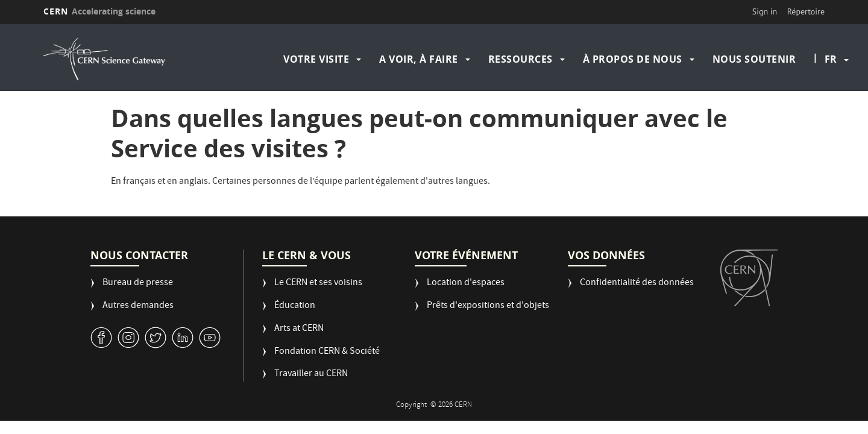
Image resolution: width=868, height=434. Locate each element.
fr (831, 59)
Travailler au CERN (311, 375)
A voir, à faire (419, 59)
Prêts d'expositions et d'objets (488, 307)
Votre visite (316, 59)
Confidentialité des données (637, 284)
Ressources (520, 59)
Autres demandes (138, 307)
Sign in (765, 11)
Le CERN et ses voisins (318, 284)
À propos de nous (633, 59)
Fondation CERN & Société (327, 352)
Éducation (295, 307)
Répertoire (806, 11)
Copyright (412, 405)
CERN (99, 11)
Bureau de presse (138, 284)
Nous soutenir (754, 59)
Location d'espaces (466, 284)
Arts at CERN (299, 329)
